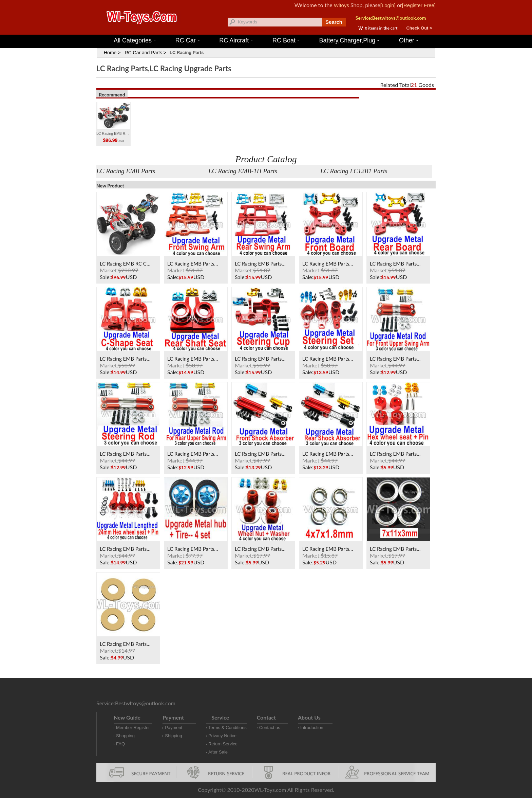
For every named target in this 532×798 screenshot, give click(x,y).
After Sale (218, 752)
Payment (174, 728)
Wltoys (341, 5)
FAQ (120, 744)
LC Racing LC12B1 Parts (354, 171)
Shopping (125, 736)
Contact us (270, 728)
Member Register (133, 728)
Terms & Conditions (227, 728)
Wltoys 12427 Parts (303, 31)
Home (110, 53)
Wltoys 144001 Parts (273, 31)
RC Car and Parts (143, 53)
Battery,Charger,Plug (349, 40)
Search (334, 22)
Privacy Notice (222, 736)
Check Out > (419, 28)
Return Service (223, 744)
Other (409, 40)
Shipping (174, 736)
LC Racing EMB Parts (126, 171)
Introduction (312, 728)
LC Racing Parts (187, 52)
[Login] (388, 5)
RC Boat (286, 40)
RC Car (188, 40)
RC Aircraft (236, 40)
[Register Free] (419, 5)
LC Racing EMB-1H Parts (243, 171)
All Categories (135, 40)
